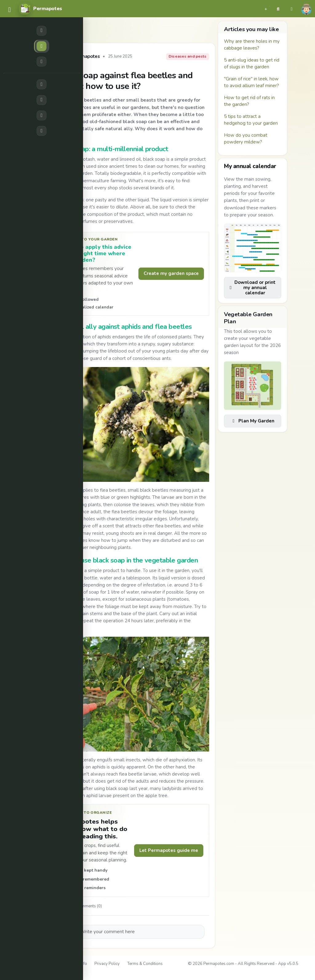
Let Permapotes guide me (169, 850)
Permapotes (86, 56)
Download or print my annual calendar (252, 288)
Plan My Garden (253, 421)
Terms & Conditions (145, 964)
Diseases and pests (187, 56)
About (56, 964)
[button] (266, 9)
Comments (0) (86, 906)
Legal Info (78, 964)
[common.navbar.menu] (10, 10)
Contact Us (30, 972)
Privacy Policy (107, 964)
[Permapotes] (41, 9)
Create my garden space (171, 273)
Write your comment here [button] (108, 932)
